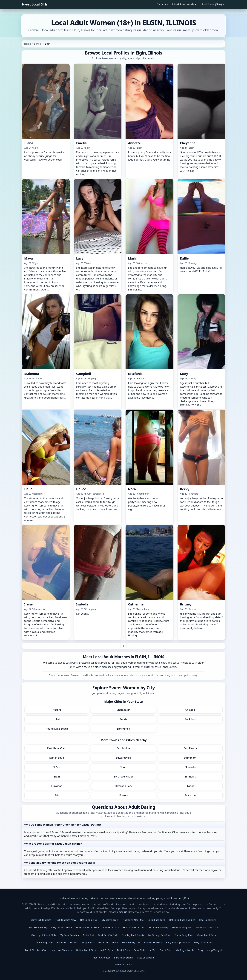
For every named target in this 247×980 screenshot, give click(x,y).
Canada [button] (162, 4)
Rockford (190, 719)
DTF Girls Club (111, 927)
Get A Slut (88, 935)
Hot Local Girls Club (134, 927)
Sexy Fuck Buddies (41, 920)
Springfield (123, 729)
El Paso (57, 767)
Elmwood (57, 786)
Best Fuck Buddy (38, 927)
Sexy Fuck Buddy (124, 958)
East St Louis (57, 758)
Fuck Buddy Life (131, 942)
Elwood (190, 786)
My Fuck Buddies (69, 935)
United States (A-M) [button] (183, 4)
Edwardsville (123, 758)
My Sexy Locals (110, 920)
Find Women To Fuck (88, 927)
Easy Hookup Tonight (178, 942)
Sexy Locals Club (203, 942)
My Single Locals (185, 950)
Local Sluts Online (108, 942)
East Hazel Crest (57, 748)
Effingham (190, 758)
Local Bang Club (44, 942)
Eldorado (190, 767)
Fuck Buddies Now (66, 920)
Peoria (124, 719)
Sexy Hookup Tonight (210, 950)
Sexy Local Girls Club (207, 927)
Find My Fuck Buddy (133, 935)
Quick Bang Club (184, 935)
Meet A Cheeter (101, 958)
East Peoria (190, 748)
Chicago (190, 710)
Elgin (57, 777)
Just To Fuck (106, 950)
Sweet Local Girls (34, 4)
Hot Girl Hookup (153, 942)
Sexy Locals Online (62, 927)
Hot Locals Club (89, 920)
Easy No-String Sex (67, 942)
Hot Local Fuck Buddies (182, 920)
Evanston (190, 795)
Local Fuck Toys (156, 920)
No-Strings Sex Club (159, 935)
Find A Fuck (123, 950)
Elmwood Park (123, 786)
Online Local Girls (86, 950)
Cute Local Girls (146, 958)
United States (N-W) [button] (211, 4)
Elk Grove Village (124, 777)
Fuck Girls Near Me (133, 920)
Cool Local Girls (208, 920)
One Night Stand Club (44, 935)
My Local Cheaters (62, 950)
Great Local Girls (206, 935)
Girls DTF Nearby (159, 927)
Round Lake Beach (57, 729)
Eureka (124, 795)
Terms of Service (123, 965)
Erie (57, 795)
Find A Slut (165, 950)
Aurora (57, 710)
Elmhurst (190, 777)
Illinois (38, 44)
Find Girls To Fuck (108, 935)
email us (122, 912)
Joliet (57, 719)
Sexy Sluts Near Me (145, 950)
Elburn (123, 767)
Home (27, 44)
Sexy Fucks (88, 942)
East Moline (123, 748)
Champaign (123, 710)
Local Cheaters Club (36, 950)
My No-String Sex (182, 927)
